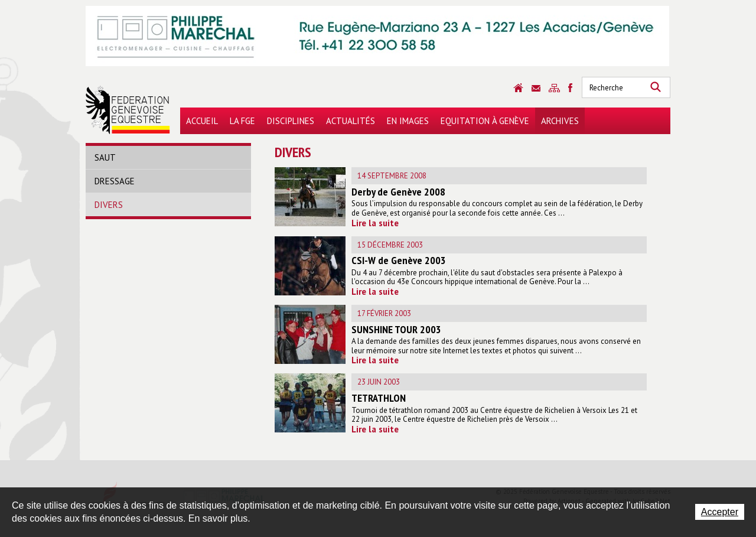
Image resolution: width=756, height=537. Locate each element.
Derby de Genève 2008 (398, 192)
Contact (536, 88)
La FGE (242, 121)
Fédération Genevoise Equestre (128, 110)
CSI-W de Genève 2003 (399, 260)
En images (408, 121)
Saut (105, 157)
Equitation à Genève (485, 121)
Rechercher (656, 87)
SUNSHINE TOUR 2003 (396, 329)
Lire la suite (375, 223)
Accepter (720, 512)
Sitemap (554, 88)
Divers (109, 205)
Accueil (202, 121)
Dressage (115, 181)
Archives (560, 121)
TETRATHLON (379, 398)
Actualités (351, 121)
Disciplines (291, 121)
